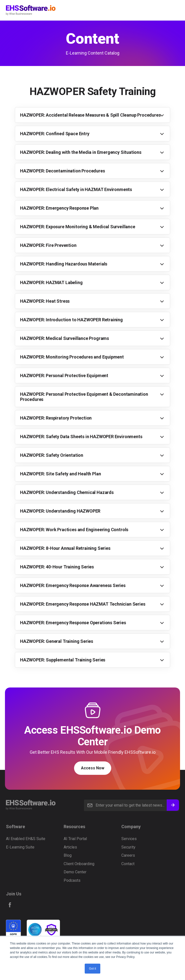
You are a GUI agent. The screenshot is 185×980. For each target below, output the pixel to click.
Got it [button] (92, 969)
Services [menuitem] (129, 839)
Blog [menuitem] (68, 855)
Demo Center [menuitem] (75, 872)
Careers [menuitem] (128, 855)
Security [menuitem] (128, 847)
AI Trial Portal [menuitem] (75, 839)
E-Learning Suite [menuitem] (20, 847)
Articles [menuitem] (70, 847)
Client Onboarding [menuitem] (79, 864)
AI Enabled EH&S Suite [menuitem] (26, 839)
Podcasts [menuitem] (72, 880)
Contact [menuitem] (128, 864)
